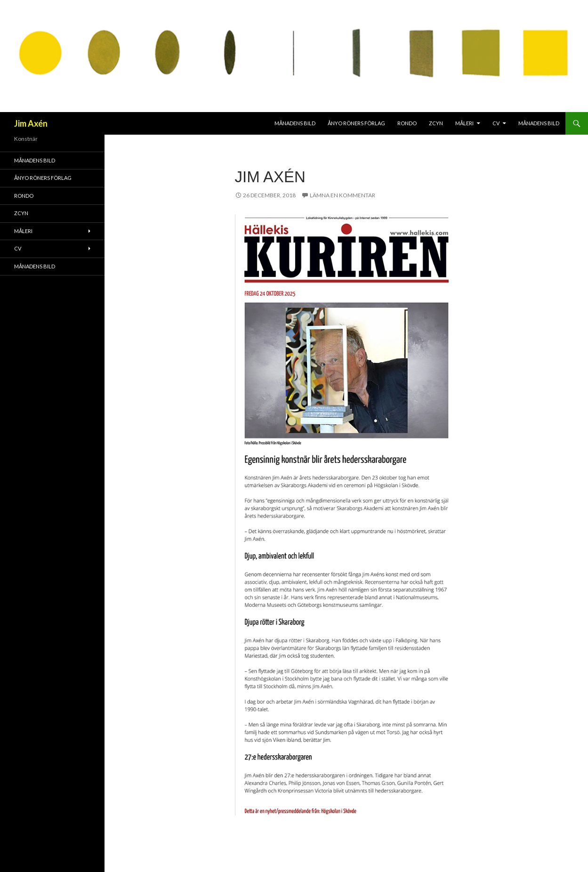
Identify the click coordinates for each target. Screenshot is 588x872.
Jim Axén (31, 123)
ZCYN (436, 123)
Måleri (464, 123)
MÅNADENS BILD (295, 123)
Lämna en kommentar (342, 195)
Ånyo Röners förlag (356, 123)
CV (496, 123)
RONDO (407, 123)
